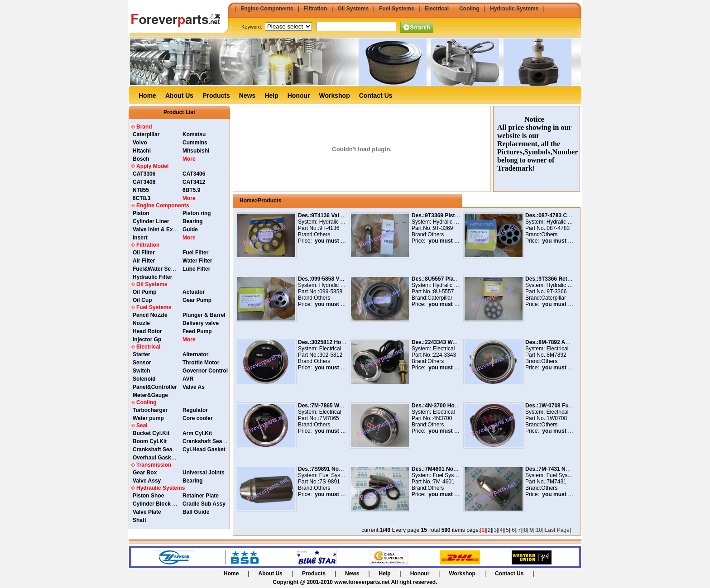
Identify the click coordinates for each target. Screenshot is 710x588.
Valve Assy (147, 481)
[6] (513, 530)
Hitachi (142, 151)
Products (216, 96)
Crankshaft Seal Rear (210, 441)
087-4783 (558, 228)
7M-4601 (444, 482)
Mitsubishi (196, 151)
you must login (333, 241)
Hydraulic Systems (514, 9)
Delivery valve (201, 323)
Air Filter (144, 261)
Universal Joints (204, 473)
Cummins (195, 143)
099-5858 (331, 292)
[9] (531, 530)
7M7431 (556, 482)
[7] (519, 530)
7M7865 (329, 418)
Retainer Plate (201, 496)
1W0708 (557, 418)
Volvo (140, 143)
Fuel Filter (195, 253)
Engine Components (267, 9)
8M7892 (556, 355)
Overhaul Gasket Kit (159, 458)
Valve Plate (147, 512)
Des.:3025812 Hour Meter (330, 342)
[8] (525, 530)
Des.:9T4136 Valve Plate (329, 215)
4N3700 (442, 418)
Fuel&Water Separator (161, 269)
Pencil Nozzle (150, 315)
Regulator (195, 410)
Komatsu (194, 134)
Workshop (335, 96)
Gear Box (145, 473)
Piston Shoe (148, 496)
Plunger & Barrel (204, 315)
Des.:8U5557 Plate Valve (443, 279)
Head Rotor (147, 331)
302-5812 (331, 355)
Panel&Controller (155, 387)
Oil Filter (144, 253)
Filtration (315, 9)
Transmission (154, 465)
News (247, 96)
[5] (507, 530)
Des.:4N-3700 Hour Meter (444, 406)
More (189, 159)
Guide (190, 229)
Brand (144, 127)
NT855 (141, 190)
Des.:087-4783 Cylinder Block (563, 215)
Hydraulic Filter (152, 277)
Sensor (142, 363)
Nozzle (141, 323)
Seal (142, 425)
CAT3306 (144, 174)
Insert (140, 238)
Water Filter (197, 261)
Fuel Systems (396, 9)
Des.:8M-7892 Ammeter (555, 342)
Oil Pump (145, 292)
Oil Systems (353, 9)
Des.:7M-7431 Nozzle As (556, 469)
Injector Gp (147, 339)
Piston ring (197, 213)
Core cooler (198, 418)
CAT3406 (194, 174)
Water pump (148, 418)
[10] (539, 530)
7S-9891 (329, 482)
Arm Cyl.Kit (197, 433)
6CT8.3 (142, 198)
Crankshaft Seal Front (161, 449)
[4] (501, 530)
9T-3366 (556, 292)
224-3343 (444, 355)
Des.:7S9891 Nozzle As (327, 469)
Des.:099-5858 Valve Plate (331, 279)
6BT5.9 (191, 190)
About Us (179, 96)
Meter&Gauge (150, 395)
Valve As (194, 387)
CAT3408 (144, 182)
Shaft (139, 520)
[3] (495, 530)
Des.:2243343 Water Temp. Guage (455, 342)
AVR (188, 379)
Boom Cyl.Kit (150, 441)
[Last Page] (557, 530)
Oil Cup (142, 300)
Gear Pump (197, 300)
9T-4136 (329, 228)
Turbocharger (150, 410)
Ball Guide (196, 512)
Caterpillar (146, 134)
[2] (489, 530)
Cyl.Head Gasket (204, 449)
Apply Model (152, 166)
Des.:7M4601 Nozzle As (441, 469)
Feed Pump (197, 331)
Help (271, 96)
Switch (142, 371)
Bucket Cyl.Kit (151, 433)
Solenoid (144, 379)
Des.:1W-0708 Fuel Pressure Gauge (571, 406)
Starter (142, 354)
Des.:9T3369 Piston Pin (441, 215)
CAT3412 (194, 182)
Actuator (194, 292)
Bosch (141, 159)
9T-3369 (443, 228)
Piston (141, 213)
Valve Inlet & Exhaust (160, 229)
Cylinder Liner (151, 221)
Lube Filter (196, 269)
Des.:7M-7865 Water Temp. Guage (341, 406)
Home (147, 96)
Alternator (195, 354)
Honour (299, 96)
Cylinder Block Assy (159, 504)
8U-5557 (443, 292)
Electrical (437, 9)
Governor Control (205, 371)
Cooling (469, 9)
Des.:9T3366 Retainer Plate (560, 279)
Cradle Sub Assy (204, 504)
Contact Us (376, 96)
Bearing (193, 221)
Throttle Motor (201, 363)
